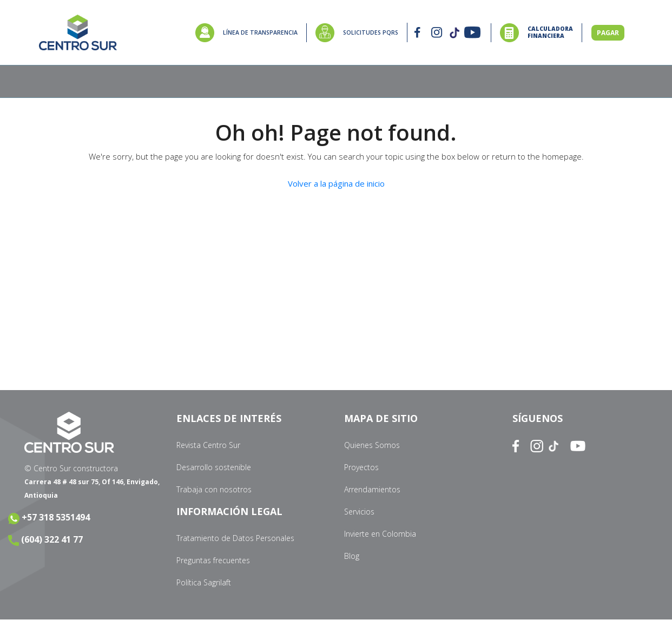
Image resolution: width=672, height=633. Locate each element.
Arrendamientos (372, 489)
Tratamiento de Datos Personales (235, 538)
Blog (352, 556)
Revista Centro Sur (208, 445)
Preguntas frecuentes (213, 560)
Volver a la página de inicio (336, 183)
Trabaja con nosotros (214, 489)
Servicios (359, 512)
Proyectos (361, 467)
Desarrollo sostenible (214, 467)
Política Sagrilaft (204, 582)
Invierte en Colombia (380, 534)
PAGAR (608, 33)
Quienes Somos (372, 445)
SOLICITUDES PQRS (371, 32)
